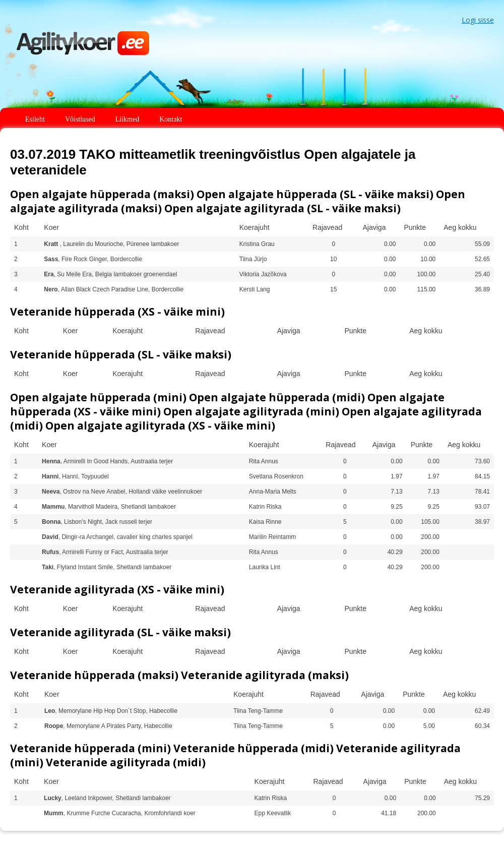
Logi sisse (478, 20)
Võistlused (80, 119)
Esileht (35, 119)
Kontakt (171, 119)
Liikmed (127, 119)
